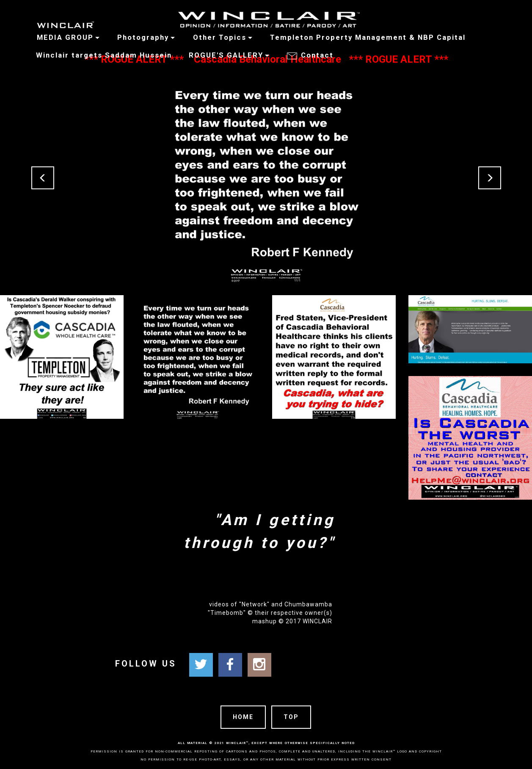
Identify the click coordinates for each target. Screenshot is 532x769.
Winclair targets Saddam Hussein (103, 55)
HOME (243, 717)
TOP (291, 717)
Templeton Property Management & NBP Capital (368, 37)
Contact (311, 56)
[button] (43, 178)
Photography (143, 37)
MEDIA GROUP (61, 37)
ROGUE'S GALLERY (226, 55)
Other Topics (220, 37)
